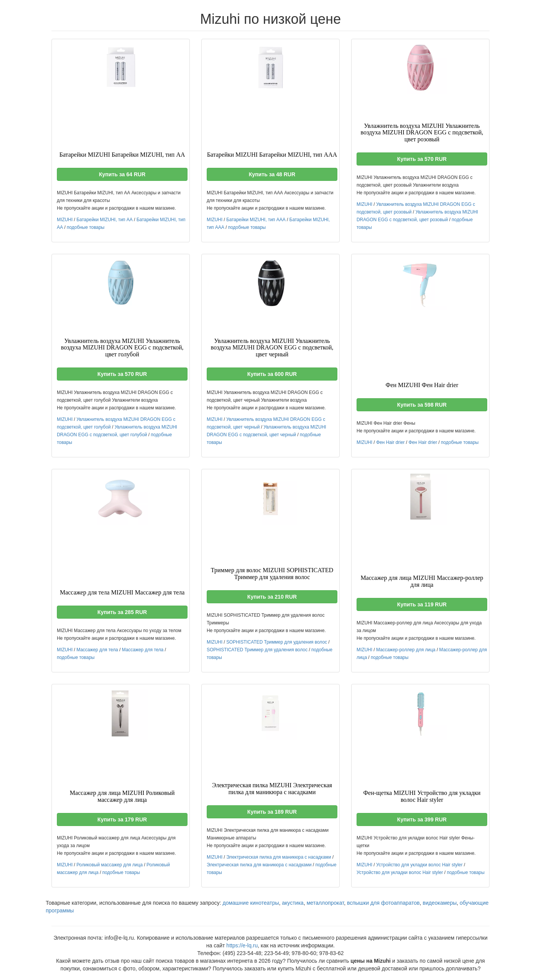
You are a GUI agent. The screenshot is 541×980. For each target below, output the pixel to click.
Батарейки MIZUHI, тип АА (105, 220)
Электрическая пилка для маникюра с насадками (279, 857)
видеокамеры (440, 903)
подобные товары (86, 227)
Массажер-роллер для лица (406, 650)
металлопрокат (325, 903)
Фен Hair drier (390, 442)
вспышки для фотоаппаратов (383, 903)
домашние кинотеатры (251, 903)
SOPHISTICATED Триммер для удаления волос (277, 642)
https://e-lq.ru (242, 945)
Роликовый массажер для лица (110, 865)
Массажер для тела (97, 650)
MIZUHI (65, 220)
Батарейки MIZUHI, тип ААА (256, 220)
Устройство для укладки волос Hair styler (419, 865)
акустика (293, 903)
